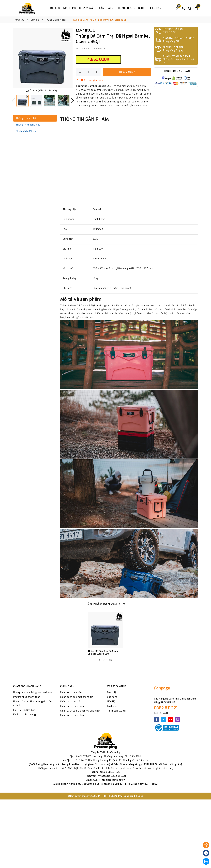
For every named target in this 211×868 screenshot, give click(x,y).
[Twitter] (164, 719)
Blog (143, 8)
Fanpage (162, 688)
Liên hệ (156, 8)
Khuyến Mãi (88, 8)
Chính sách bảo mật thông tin (77, 697)
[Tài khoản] (183, 8)
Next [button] (73, 101)
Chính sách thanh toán (73, 715)
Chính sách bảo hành (72, 692)
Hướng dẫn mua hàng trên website (32, 692)
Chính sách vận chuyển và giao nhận (80, 711)
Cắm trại (106, 8)
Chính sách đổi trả (70, 702)
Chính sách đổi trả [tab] (26, 131)
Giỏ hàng (112, 706)
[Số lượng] (88, 72)
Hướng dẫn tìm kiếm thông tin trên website (32, 704)
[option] (43, 58)
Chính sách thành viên (72, 706)
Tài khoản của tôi (117, 711)
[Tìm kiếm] (190, 8)
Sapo (141, 796)
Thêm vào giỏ (127, 72)
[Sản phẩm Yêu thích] (176, 8)
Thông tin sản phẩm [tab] (27, 118)
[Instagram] (178, 719)
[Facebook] (157, 719)
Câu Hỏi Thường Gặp (24, 710)
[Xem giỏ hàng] (196, 8)
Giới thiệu (70, 8)
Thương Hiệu (126, 8)
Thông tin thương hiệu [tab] (28, 125)
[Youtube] (171, 719)
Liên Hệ (111, 702)
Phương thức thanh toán (27, 697)
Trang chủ (53, 8)
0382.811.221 (166, 708)
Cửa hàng (112, 697)
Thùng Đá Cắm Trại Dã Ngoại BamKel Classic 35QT (103, 652)
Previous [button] (13, 101)
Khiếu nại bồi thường (24, 715)
